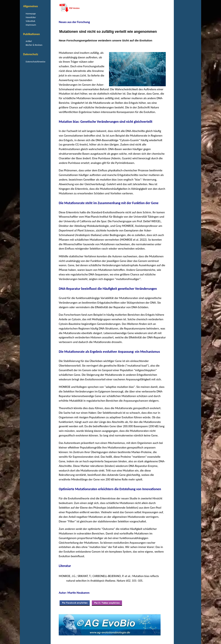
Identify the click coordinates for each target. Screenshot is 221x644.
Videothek (30, 21)
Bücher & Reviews (34, 45)
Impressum (31, 25)
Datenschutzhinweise (35, 62)
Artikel (29, 41)
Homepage (31, 14)
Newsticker (31, 17)
